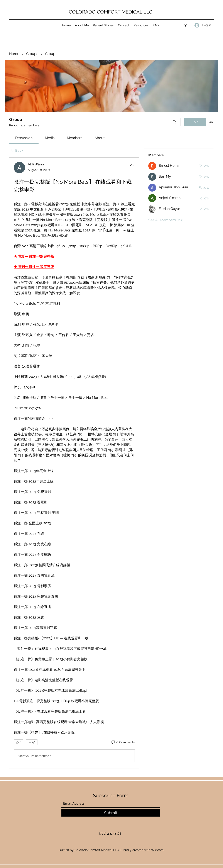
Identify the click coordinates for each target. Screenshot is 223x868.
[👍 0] (19, 742)
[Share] (132, 165)
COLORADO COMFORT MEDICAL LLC (111, 12)
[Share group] (211, 122)
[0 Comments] (123, 742)
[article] (74, 463)
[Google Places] (186, 25)
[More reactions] (32, 742)
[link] (24, 138)
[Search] (174, 122)
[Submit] (111, 813)
